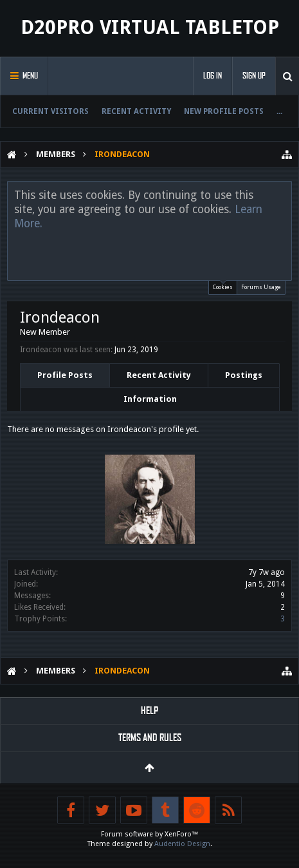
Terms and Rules (150, 738)
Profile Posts (65, 375)
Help (149, 711)
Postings (244, 375)
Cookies (223, 286)
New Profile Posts (224, 111)
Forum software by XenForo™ (150, 834)
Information (150, 399)
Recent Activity (136, 111)
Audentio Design (182, 844)
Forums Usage (261, 287)
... (279, 111)
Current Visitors (50, 111)
